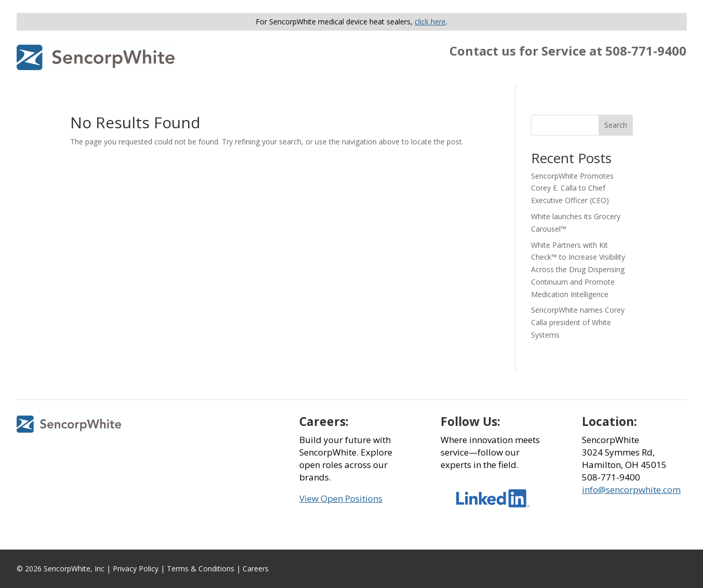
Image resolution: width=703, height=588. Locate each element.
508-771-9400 (646, 51)
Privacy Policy (136, 569)
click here (430, 22)
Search (616, 125)
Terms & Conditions (201, 569)
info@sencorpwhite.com (631, 490)
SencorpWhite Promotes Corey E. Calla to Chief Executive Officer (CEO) (572, 188)
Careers (256, 569)
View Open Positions (341, 498)
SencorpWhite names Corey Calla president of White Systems (578, 322)
